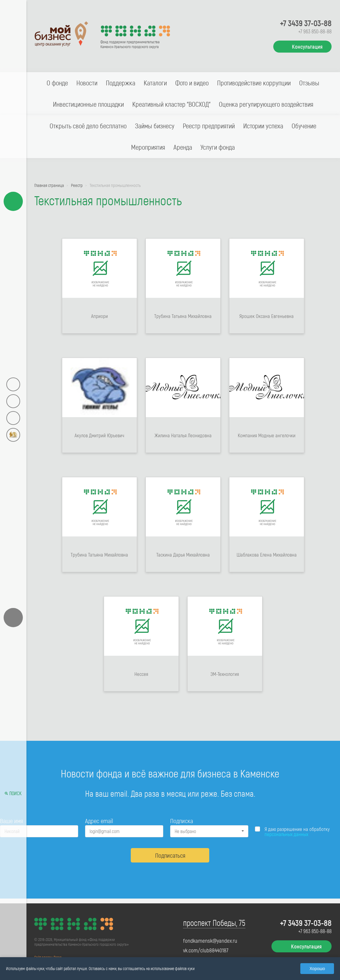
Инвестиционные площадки (88, 104)
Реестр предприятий (209, 126)
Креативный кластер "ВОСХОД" (171, 104)
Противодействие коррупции (254, 83)
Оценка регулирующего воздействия (266, 104)
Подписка (182, 821)
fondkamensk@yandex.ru (210, 941)
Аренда (183, 147)
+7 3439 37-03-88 (306, 23)
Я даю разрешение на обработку (297, 832)
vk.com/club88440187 (206, 950)
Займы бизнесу (155, 126)
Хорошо (317, 969)
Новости (87, 83)
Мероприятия (148, 147)
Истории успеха (263, 126)
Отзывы (309, 83)
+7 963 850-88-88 (315, 31)
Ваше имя (11, 821)
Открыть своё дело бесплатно (88, 126)
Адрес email (99, 821)
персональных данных (286, 834)
